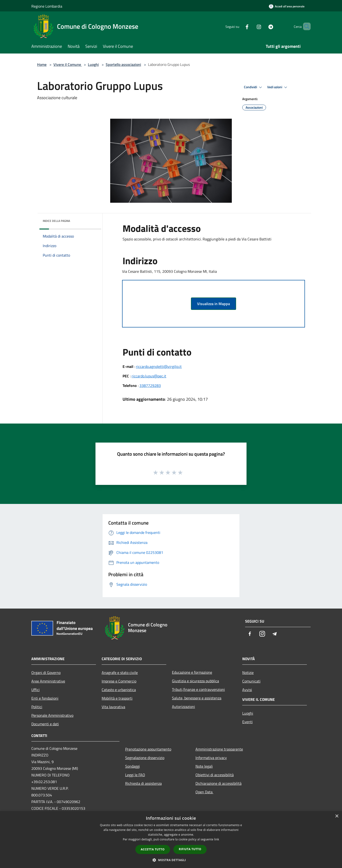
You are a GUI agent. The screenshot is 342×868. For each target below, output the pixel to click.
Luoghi (93, 64)
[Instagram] (251, 26)
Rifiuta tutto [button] (190, 849)
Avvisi (247, 690)
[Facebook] (239, 26)
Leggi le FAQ (135, 775)
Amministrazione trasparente (219, 749)
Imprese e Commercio (119, 681)
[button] (171, 860)
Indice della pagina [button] (56, 221)
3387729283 (150, 385)
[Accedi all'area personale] (287, 6)
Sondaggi (133, 766)
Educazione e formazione (192, 672)
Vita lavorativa (113, 707)
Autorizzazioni (183, 707)
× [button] (337, 816)
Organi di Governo (46, 673)
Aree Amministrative (48, 681)
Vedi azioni (278, 87)
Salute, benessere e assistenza (197, 698)
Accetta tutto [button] (153, 849)
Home (42, 64)
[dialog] (171, 840)
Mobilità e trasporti (117, 698)
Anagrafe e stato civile (120, 673)
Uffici (36, 690)
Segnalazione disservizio (145, 758)
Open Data (204, 792)
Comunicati (251, 681)
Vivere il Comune (68, 64)
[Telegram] (263, 26)
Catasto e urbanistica (119, 690)
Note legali (204, 766)
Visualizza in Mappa (214, 304)
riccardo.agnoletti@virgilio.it (159, 366)
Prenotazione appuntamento (148, 749)
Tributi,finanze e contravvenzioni (198, 689)
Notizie (248, 673)
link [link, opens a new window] (217, 839)
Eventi (247, 722)
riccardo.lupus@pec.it (149, 376)
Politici (37, 707)
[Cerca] (305, 26)
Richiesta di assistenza (143, 783)
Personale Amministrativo (52, 715)
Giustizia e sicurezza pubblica (195, 681)
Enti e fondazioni (45, 698)
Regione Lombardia (47, 6)
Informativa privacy (211, 758)
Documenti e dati (45, 724)
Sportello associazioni (123, 64)
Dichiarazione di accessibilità (218, 783)
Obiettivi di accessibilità (215, 775)
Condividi (254, 87)
